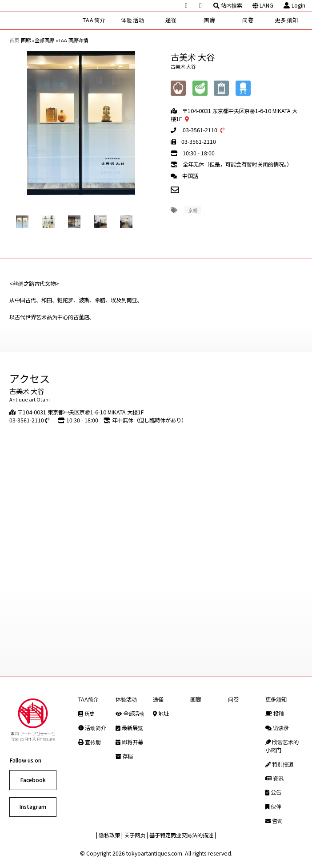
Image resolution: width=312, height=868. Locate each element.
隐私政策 (109, 835)
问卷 (248, 20)
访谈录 (277, 728)
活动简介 (92, 728)
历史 (87, 714)
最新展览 (129, 728)
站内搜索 (228, 6)
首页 (14, 40)
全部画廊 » (46, 40)
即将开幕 (129, 742)
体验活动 (133, 20)
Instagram (33, 807)
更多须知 (286, 20)
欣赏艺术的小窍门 (282, 746)
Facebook (33, 780)
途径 (171, 20)
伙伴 (273, 807)
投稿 (275, 714)
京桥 (193, 210)
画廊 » (28, 40)
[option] (81, 123)
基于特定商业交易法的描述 (181, 835)
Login (294, 6)
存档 (124, 756)
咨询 (274, 821)
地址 (161, 714)
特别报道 (279, 764)
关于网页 (135, 835)
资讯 (274, 778)
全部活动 (130, 714)
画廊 (209, 20)
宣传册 (90, 742)
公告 (273, 792)
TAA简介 (94, 20)
